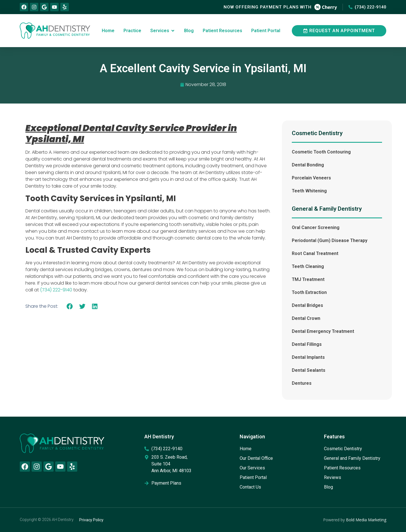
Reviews (333, 477)
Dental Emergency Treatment (323, 331)
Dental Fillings (307, 344)
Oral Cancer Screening (316, 227)
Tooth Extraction (309, 292)
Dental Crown (306, 318)
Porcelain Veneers (311, 178)
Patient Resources (342, 468)
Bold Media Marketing (366, 520)
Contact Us (250, 487)
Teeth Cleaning (308, 266)
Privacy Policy (91, 520)
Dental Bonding (308, 165)
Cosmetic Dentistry (343, 449)
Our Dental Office (256, 458)
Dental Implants (308, 357)
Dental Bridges (307, 305)
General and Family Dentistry (352, 458)
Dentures (302, 383)
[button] (70, 306)
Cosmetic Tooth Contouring (321, 152)
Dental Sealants (309, 370)
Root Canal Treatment (315, 253)
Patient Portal (253, 477)
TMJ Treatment (308, 279)
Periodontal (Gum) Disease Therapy (330, 240)
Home (246, 449)
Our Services (252, 468)
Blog (328, 487)
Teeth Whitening (309, 191)
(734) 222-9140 (56, 290)
